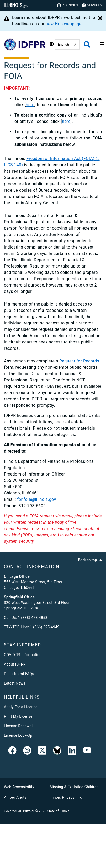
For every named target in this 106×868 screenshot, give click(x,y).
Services (92, 5)
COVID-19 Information (23, 655)
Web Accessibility (19, 787)
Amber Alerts (15, 797)
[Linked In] (72, 751)
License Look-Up (18, 735)
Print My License (18, 716)
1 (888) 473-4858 (33, 618)
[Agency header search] (87, 44)
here (30, 105)
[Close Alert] (100, 18)
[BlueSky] (57, 751)
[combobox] (67, 44)
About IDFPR (15, 664)
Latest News (15, 683)
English (63, 44)
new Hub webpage (64, 24)
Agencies (67, 5)
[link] (12, 751)
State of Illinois (58, 811)
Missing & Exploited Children (74, 787)
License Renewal (18, 726)
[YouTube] (87, 751)
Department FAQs (19, 674)
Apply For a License (21, 707)
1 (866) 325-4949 (45, 627)
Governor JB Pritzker (19, 811)
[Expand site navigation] (102, 45)
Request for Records (79, 361)
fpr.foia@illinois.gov (37, 499)
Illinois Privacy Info (66, 797)
